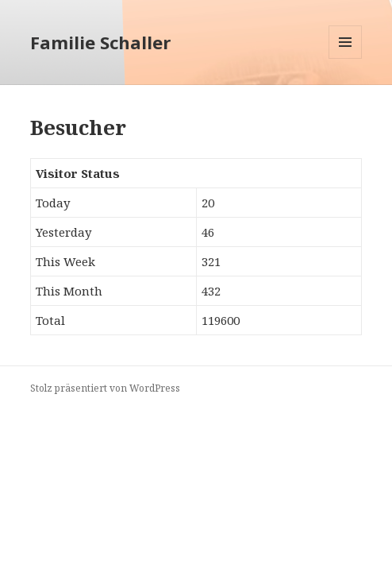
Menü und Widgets (346, 58)
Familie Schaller (100, 42)
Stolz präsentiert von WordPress (105, 388)
